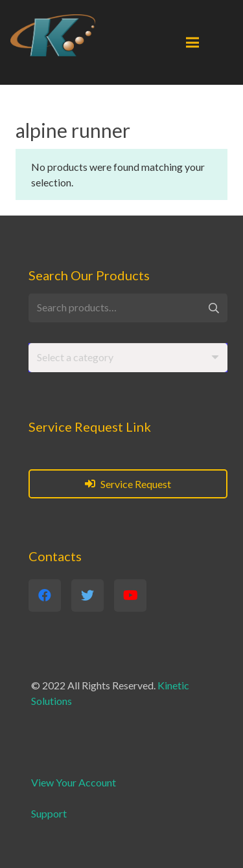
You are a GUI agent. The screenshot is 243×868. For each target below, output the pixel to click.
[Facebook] (45, 595)
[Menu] (192, 43)
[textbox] (75, 357)
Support (49, 813)
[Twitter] (87, 595)
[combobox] (128, 358)
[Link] (53, 35)
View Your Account (74, 782)
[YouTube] (130, 595)
